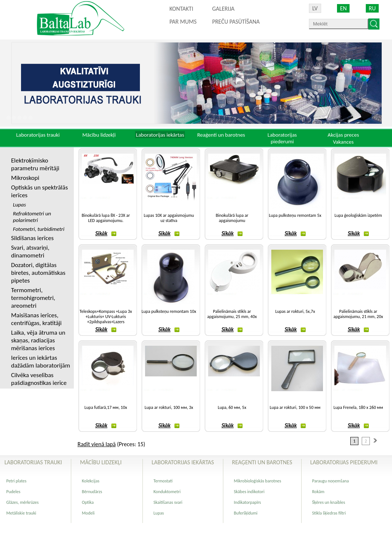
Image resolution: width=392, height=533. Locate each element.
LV (315, 8)
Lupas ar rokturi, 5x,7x (295, 311)
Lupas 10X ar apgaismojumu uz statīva (169, 218)
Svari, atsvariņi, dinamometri (30, 252)
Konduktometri (167, 492)
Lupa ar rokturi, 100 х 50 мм (295, 407)
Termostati (163, 481)
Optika (88, 502)
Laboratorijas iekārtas (160, 135)
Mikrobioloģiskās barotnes (258, 481)
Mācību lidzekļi (99, 135)
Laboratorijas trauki (38, 135)
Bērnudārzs (92, 492)
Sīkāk (106, 233)
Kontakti (181, 9)
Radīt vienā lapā (97, 444)
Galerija (223, 9)
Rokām (318, 492)
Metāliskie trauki (21, 513)
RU (372, 8)
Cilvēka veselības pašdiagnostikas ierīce (39, 379)
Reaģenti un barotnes (221, 135)
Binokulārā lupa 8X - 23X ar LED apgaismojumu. (106, 218)
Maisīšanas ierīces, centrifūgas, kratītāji (36, 319)
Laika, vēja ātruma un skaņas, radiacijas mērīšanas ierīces (38, 340)
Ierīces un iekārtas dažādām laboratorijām (41, 362)
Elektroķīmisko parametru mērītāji (35, 164)
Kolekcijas (91, 481)
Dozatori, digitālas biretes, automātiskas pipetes (38, 273)
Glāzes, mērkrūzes (23, 502)
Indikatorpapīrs (247, 502)
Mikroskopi (25, 178)
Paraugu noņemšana (331, 481)
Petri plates (16, 481)
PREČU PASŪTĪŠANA (236, 22)
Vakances (343, 142)
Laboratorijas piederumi (282, 138)
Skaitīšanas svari (168, 502)
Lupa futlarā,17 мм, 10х (106, 407)
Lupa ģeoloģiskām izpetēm (358, 215)
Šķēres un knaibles (329, 502)
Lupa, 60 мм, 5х (232, 407)
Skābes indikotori (249, 492)
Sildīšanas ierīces (32, 238)
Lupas (159, 513)
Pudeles (13, 492)
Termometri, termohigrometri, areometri (33, 298)
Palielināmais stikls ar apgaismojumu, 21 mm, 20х (358, 314)
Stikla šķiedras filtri (329, 513)
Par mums (183, 22)
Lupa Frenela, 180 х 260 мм (358, 407)
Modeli (88, 513)
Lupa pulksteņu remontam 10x (169, 311)
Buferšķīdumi (246, 513)
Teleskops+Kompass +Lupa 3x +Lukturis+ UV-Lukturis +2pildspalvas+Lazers (106, 317)
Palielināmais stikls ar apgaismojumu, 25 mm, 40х (232, 314)
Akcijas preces (343, 135)
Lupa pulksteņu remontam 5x (295, 215)
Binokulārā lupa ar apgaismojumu (232, 218)
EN (343, 8)
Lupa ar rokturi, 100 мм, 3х (169, 407)
